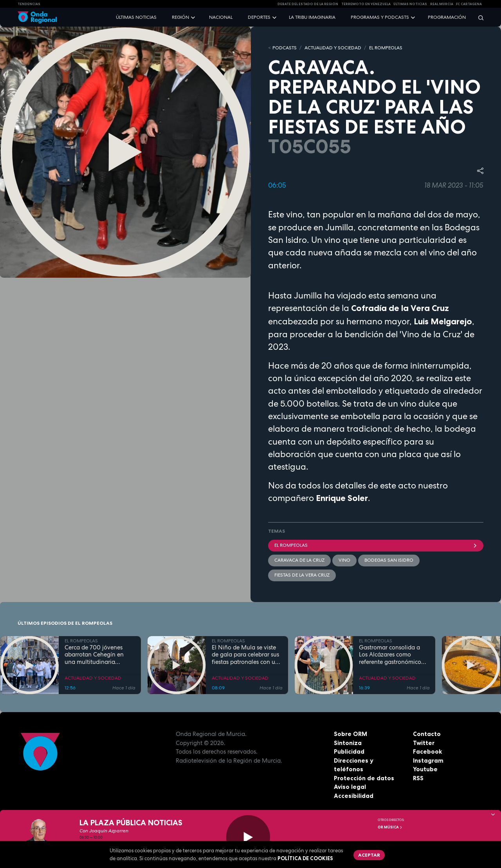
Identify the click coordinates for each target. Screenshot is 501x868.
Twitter (424, 743)
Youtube (425, 769)
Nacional (221, 17)
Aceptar (369, 855)
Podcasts (285, 48)
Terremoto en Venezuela (366, 4)
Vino (344, 560)
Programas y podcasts (380, 17)
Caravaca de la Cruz (299, 560)
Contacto (427, 734)
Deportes (259, 17)
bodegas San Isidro (389, 560)
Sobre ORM (351, 734)
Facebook (427, 751)
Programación (447, 17)
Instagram (428, 760)
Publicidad (349, 751)
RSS (418, 778)
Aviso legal (350, 787)
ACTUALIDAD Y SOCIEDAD (333, 48)
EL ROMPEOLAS (386, 48)
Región (180, 17)
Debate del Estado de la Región (308, 4)
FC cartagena (469, 4)
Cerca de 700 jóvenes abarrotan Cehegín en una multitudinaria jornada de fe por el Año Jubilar (97, 655)
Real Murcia (442, 4)
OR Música (390, 827)
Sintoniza (348, 743)
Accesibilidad (354, 796)
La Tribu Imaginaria (312, 17)
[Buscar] (478, 17)
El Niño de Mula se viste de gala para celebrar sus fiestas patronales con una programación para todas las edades (247, 655)
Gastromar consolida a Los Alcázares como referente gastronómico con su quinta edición (390, 655)
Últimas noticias (136, 17)
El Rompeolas (376, 545)
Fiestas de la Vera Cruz (302, 575)
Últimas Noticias (410, 4)
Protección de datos (364, 778)
